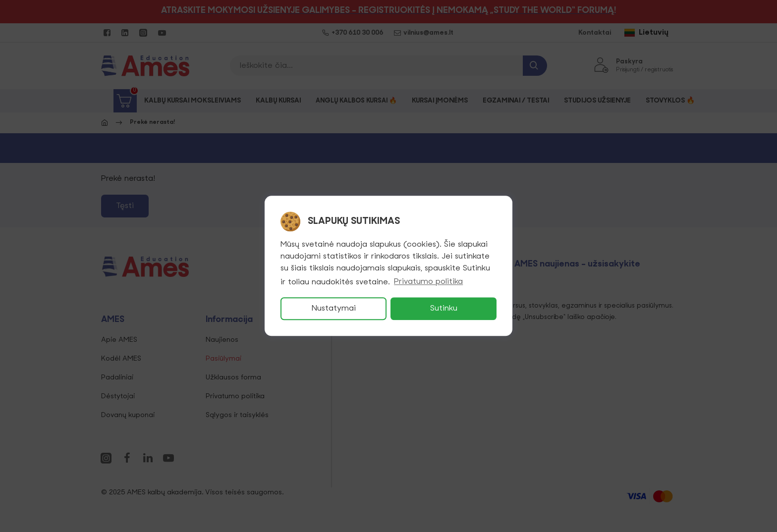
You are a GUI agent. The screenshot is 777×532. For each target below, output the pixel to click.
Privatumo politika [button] (428, 282)
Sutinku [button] (444, 309)
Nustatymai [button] (334, 309)
